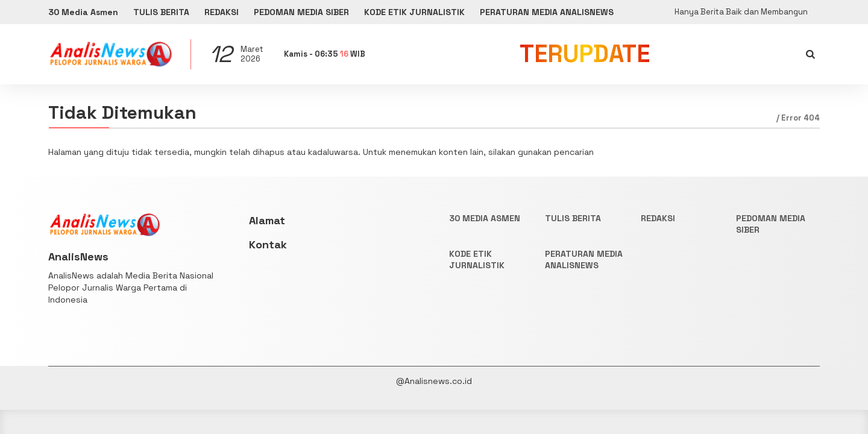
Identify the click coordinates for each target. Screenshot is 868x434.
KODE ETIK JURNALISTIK (414, 12)
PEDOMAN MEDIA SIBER (301, 12)
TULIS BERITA (161, 12)
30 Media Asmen (83, 12)
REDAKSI (222, 12)
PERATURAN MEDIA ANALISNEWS (547, 12)
